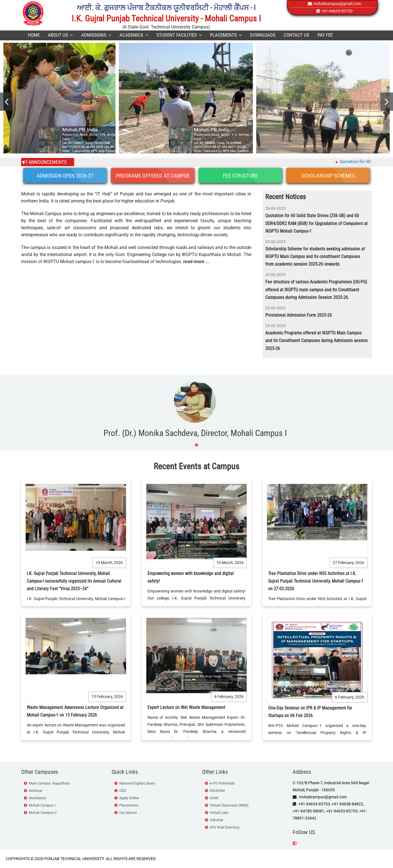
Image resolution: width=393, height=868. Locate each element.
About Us (60, 35)
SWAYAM (217, 791)
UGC (123, 791)
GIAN (214, 798)
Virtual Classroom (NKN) (229, 805)
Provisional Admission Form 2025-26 (299, 315)
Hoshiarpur (37, 798)
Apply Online (129, 798)
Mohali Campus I (42, 805)
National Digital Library (137, 783)
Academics (134, 35)
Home (34, 35)
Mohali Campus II (43, 813)
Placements (226, 35)
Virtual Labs (219, 813)
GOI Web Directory (225, 827)
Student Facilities (179, 35)
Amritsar (36, 791)
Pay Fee (325, 35)
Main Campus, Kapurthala (49, 783)
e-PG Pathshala (222, 783)
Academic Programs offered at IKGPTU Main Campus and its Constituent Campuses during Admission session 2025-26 (316, 341)
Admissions (96, 35)
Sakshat (216, 820)
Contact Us (296, 35)
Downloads (263, 35)
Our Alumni (128, 813)
